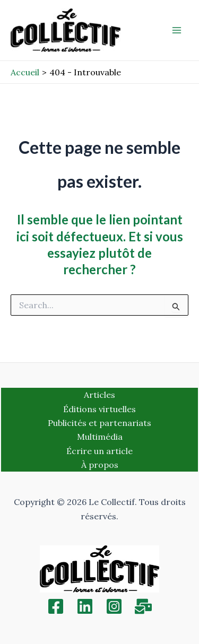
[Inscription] (143, 606)
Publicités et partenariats (99, 423)
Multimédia (100, 437)
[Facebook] (56, 606)
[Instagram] (114, 606)
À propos (100, 465)
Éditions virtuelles (99, 409)
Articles (99, 395)
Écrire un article (99, 451)
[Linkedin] (85, 606)
